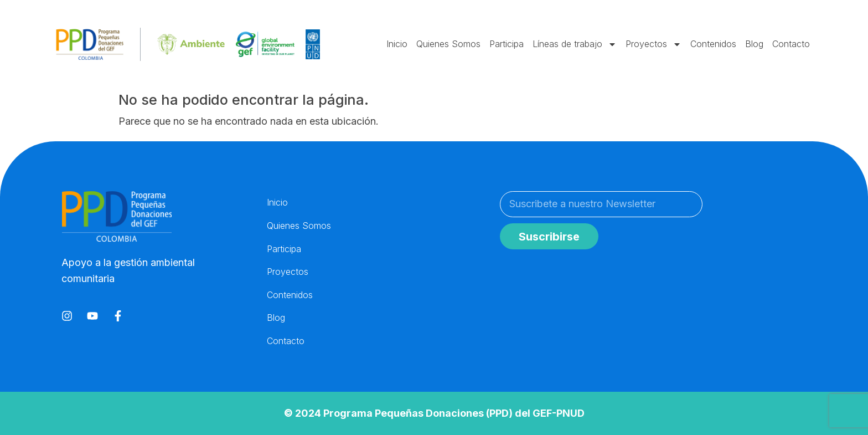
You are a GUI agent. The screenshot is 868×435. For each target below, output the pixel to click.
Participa (507, 44)
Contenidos (713, 44)
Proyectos (653, 44)
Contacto (791, 44)
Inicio (397, 44)
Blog (754, 44)
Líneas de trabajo (575, 44)
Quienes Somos (448, 44)
